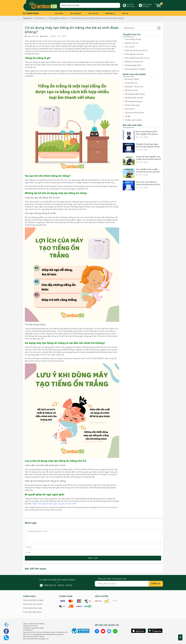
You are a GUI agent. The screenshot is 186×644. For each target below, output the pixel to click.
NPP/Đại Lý (110, 13)
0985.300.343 (48, 585)
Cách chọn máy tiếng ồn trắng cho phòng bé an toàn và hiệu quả (148, 184)
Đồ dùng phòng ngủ (134, 101)
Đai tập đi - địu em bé (134, 87)
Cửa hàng (59, 13)
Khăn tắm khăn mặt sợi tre (136, 50)
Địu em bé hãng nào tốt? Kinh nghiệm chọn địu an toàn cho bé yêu (147, 134)
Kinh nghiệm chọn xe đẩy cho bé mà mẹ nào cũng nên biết (148, 172)
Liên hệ (125, 13)
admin (45, 36)
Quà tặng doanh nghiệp (135, 69)
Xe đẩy (128, 116)
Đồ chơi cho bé (131, 90)
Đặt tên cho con (132, 43)
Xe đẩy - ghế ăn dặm (134, 120)
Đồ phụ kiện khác (132, 105)
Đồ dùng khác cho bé (134, 98)
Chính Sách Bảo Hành (32, 612)
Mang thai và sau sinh (134, 62)
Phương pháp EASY (133, 65)
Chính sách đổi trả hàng (33, 600)
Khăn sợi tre (130, 109)
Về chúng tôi (76, 13)
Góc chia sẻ (93, 13)
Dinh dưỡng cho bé (133, 39)
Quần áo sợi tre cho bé (134, 113)
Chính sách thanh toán (33, 608)
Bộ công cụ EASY (132, 79)
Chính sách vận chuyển (33, 604)
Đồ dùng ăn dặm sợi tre (135, 94)
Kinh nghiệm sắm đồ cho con (137, 58)
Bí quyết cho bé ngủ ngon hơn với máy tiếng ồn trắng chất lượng (147, 147)
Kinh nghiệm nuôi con (134, 54)
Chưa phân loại (131, 83)
